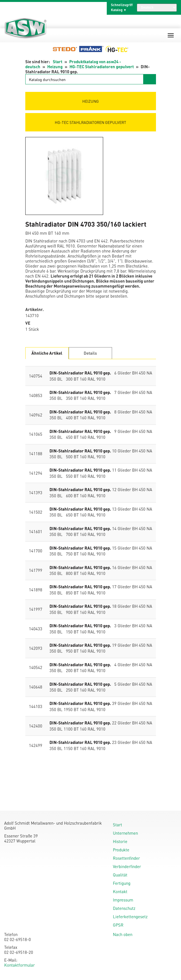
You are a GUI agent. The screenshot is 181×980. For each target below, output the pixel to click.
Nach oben (123, 934)
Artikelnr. (34, 309)
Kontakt (120, 891)
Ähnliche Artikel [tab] (47, 353)
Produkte (121, 850)
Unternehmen (125, 833)
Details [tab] (90, 353)
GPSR (118, 925)
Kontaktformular (19, 965)
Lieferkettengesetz (130, 917)
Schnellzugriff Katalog (122, 7)
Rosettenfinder (126, 858)
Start (58, 62)
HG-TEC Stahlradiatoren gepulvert (102, 67)
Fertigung (122, 883)
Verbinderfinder (127, 866)
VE (28, 323)
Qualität (120, 875)
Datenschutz (124, 908)
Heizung (55, 67)
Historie (120, 841)
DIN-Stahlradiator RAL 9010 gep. (80, 373)
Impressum (123, 900)
